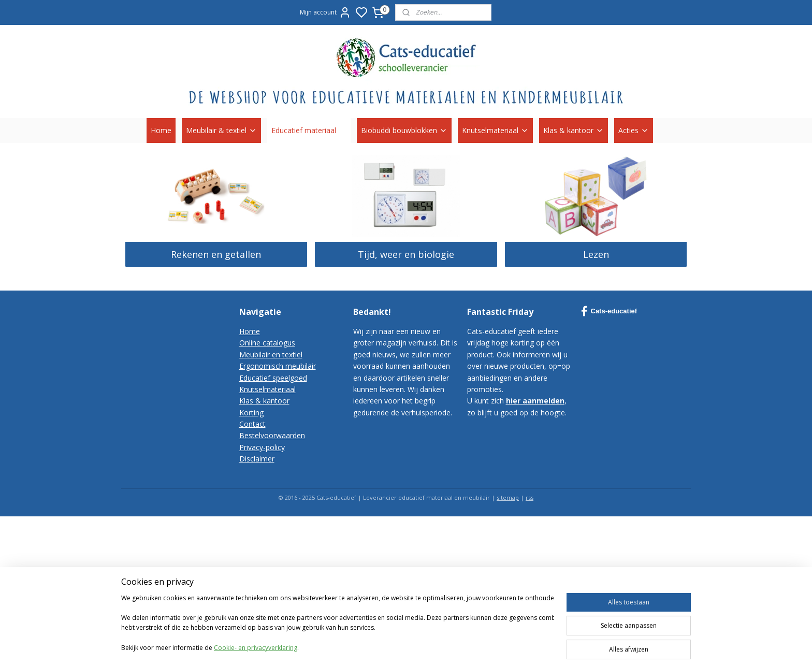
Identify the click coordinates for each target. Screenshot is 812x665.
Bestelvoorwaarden (272, 435)
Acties (634, 130)
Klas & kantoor (574, 130)
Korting (251, 413)
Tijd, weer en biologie (406, 254)
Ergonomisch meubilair (278, 366)
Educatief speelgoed (273, 378)
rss (530, 497)
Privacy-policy (262, 447)
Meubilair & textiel (221, 130)
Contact (252, 424)
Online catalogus (267, 343)
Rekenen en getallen (216, 254)
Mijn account (325, 12)
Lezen (596, 254)
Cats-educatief (609, 311)
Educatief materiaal (309, 130)
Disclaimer (257, 459)
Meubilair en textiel (271, 355)
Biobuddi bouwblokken (404, 130)
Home (161, 130)
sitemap (508, 497)
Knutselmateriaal (495, 130)
